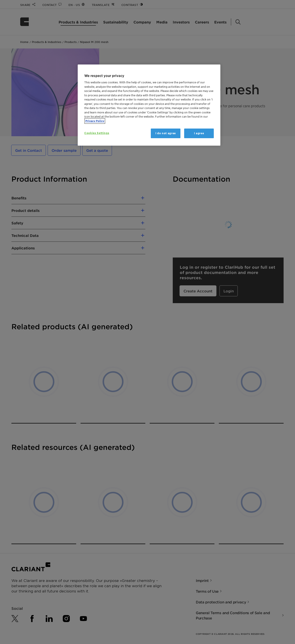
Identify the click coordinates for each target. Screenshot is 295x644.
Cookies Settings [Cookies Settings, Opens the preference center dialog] (97, 133)
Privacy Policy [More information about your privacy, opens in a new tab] (95, 121)
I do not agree (166, 133)
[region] (149, 105)
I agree (199, 133)
